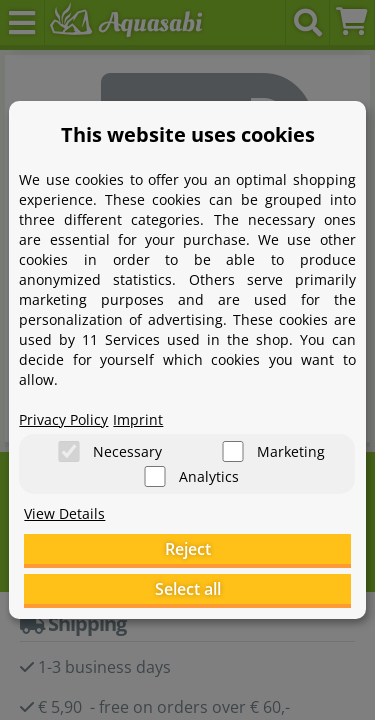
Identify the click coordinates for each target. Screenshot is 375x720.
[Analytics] (155, 476)
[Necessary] (69, 451)
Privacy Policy (63, 419)
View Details (64, 513)
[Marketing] (233, 451)
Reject (188, 549)
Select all (188, 589)
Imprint (138, 419)
